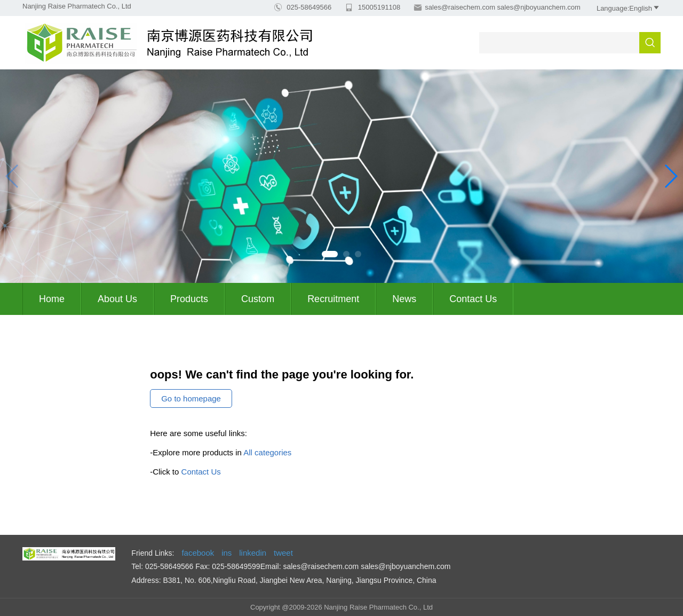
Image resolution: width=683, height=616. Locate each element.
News (404, 299)
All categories (267, 452)
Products (189, 299)
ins (227, 553)
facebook (198, 553)
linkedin (253, 553)
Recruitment (333, 299)
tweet (283, 553)
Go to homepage (191, 398)
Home (52, 299)
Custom (258, 299)
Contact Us (473, 299)
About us (117, 299)
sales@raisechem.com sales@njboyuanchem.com (503, 7)
